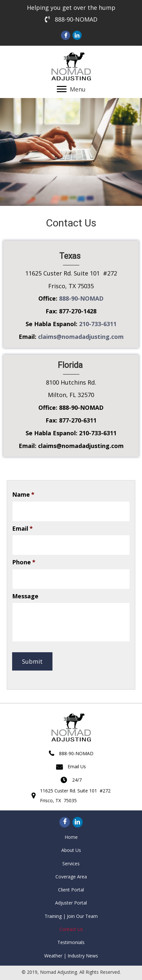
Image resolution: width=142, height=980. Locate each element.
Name (23, 495)
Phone (24, 562)
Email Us (77, 766)
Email (22, 529)
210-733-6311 (98, 324)
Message (25, 596)
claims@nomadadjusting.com (81, 337)
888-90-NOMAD (76, 19)
